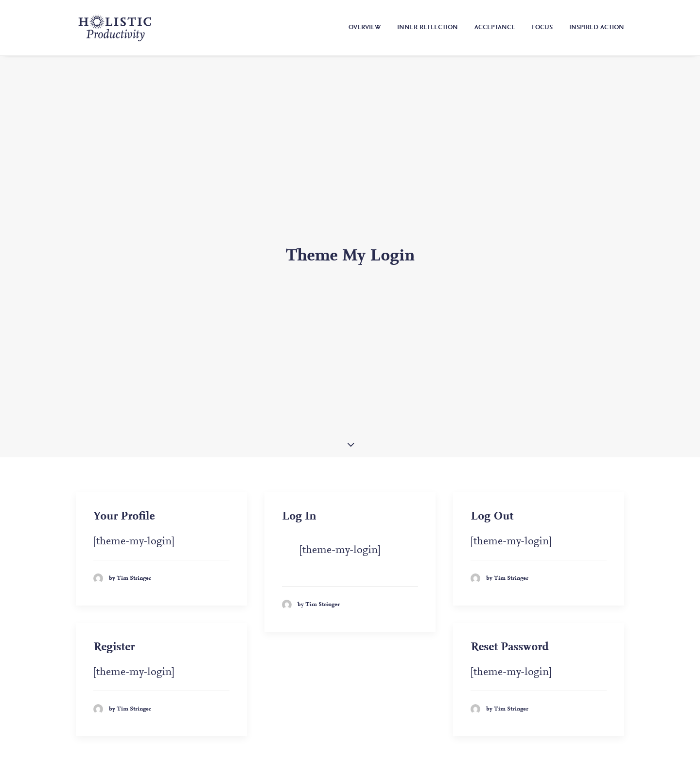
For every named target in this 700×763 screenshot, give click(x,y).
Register (114, 595)
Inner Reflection (428, 28)
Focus (542, 28)
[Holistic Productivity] (115, 28)
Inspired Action (597, 28)
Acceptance (495, 28)
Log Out (492, 464)
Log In (299, 464)
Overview (365, 28)
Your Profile (124, 464)
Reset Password (509, 595)
